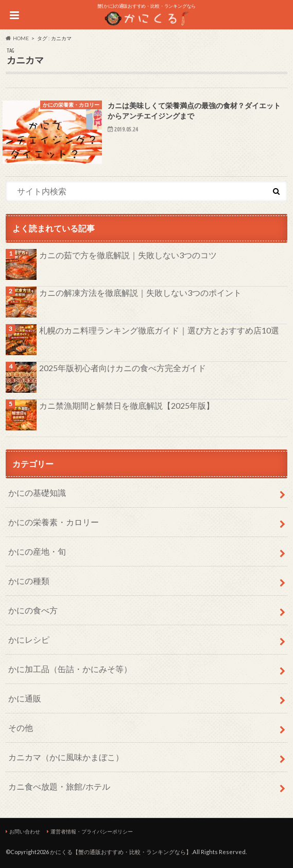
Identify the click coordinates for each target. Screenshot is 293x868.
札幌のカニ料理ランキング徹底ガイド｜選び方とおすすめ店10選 (159, 330)
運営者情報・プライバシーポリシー (92, 831)
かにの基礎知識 (37, 493)
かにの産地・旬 (37, 551)
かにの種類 (29, 581)
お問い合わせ (25, 831)
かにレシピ (29, 639)
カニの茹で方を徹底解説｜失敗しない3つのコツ (128, 255)
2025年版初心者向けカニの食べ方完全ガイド (123, 368)
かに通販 (25, 698)
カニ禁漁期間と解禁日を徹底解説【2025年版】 (127, 405)
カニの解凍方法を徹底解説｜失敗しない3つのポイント (140, 293)
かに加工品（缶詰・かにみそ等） (70, 669)
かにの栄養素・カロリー (54, 522)
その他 (21, 728)
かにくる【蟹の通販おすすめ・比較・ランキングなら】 (121, 852)
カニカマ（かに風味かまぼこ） (66, 757)
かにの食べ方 (33, 610)
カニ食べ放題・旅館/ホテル (59, 786)
